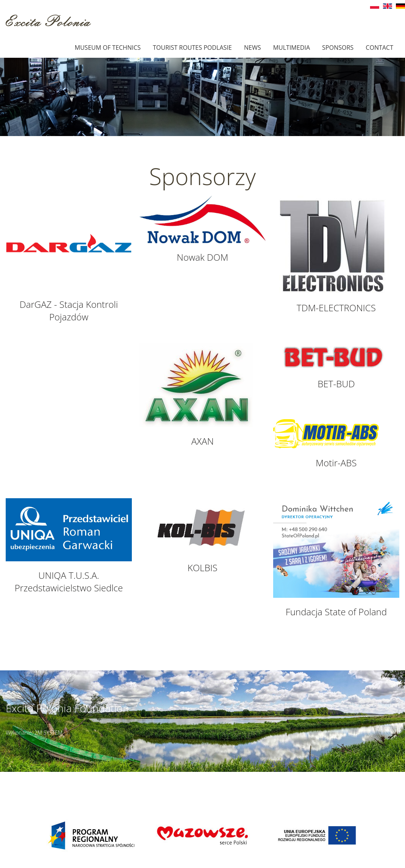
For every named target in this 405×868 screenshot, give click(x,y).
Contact (380, 48)
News (252, 48)
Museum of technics (108, 48)
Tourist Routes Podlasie (192, 48)
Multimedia (292, 48)
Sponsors (338, 48)
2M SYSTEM (49, 733)
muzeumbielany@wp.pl (52, 784)
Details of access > (253, 776)
